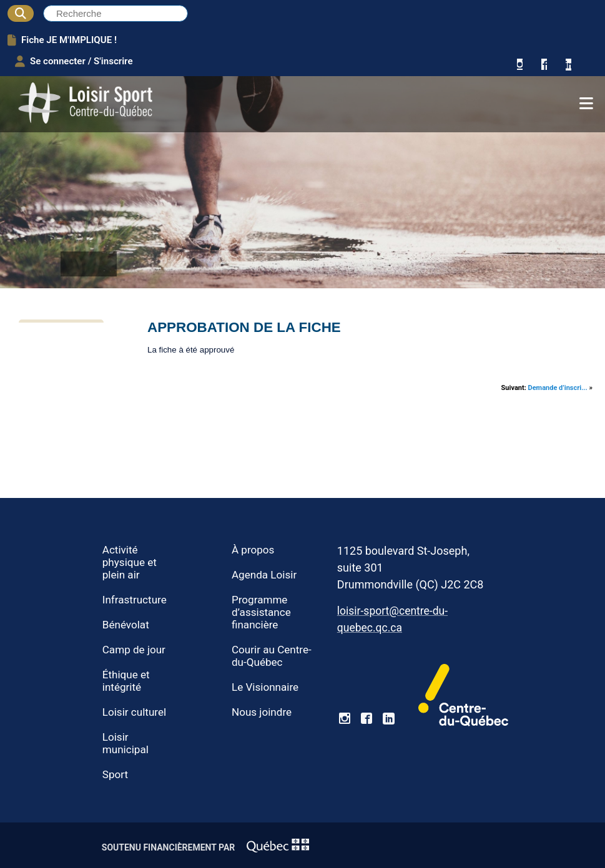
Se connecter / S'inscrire (74, 61)
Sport (115, 774)
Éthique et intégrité (126, 681)
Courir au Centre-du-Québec (272, 656)
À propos (253, 550)
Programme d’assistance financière (261, 612)
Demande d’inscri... (558, 388)
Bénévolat (126, 625)
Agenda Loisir (264, 575)
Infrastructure (135, 600)
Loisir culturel (134, 712)
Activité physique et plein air (130, 562)
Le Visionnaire (265, 687)
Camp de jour (134, 650)
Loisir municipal (125, 743)
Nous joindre (262, 712)
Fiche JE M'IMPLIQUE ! (62, 40)
